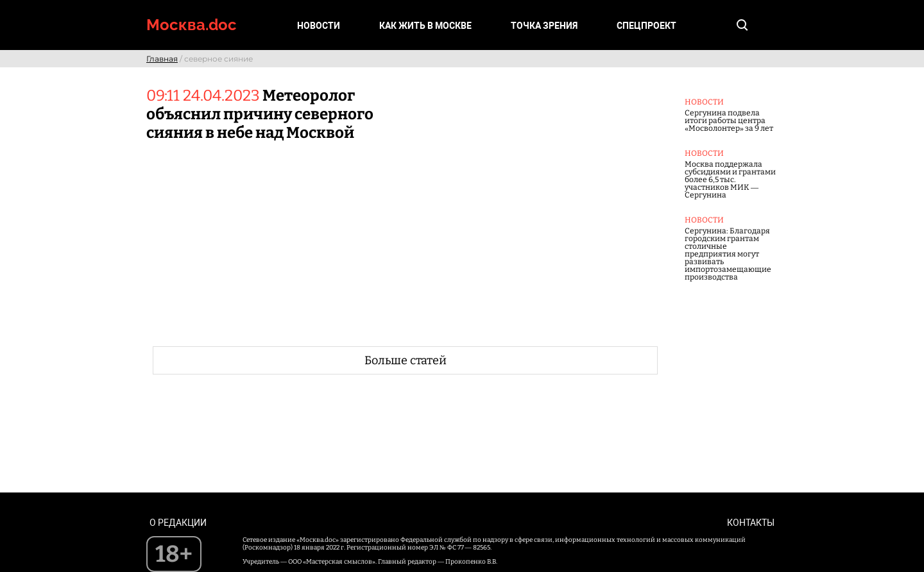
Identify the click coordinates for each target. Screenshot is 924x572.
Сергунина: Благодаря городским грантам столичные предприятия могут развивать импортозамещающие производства (728, 254)
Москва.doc (192, 25)
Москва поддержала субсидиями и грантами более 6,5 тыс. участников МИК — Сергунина (730, 180)
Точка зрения (544, 26)
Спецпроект (646, 26)
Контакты (751, 523)
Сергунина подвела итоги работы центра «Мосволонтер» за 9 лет (729, 121)
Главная (162, 59)
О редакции (178, 523)
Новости (319, 26)
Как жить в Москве (425, 26)
